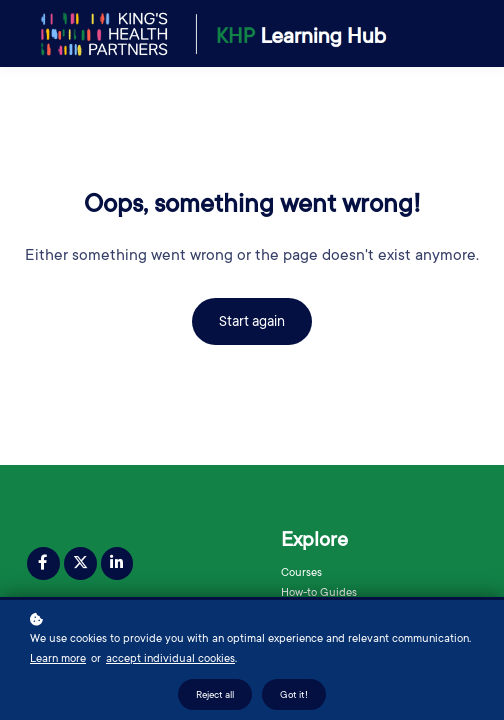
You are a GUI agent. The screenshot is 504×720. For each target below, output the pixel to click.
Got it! (294, 695)
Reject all (215, 695)
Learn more (58, 659)
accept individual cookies (170, 659)
